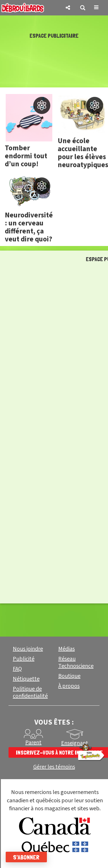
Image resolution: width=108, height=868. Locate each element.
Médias (67, 649)
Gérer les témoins (54, 767)
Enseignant (75, 743)
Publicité (24, 659)
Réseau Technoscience (76, 662)
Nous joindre (28, 649)
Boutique (69, 676)
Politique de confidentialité (30, 692)
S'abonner (26, 857)
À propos (69, 686)
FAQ (17, 669)
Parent (33, 743)
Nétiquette (26, 679)
